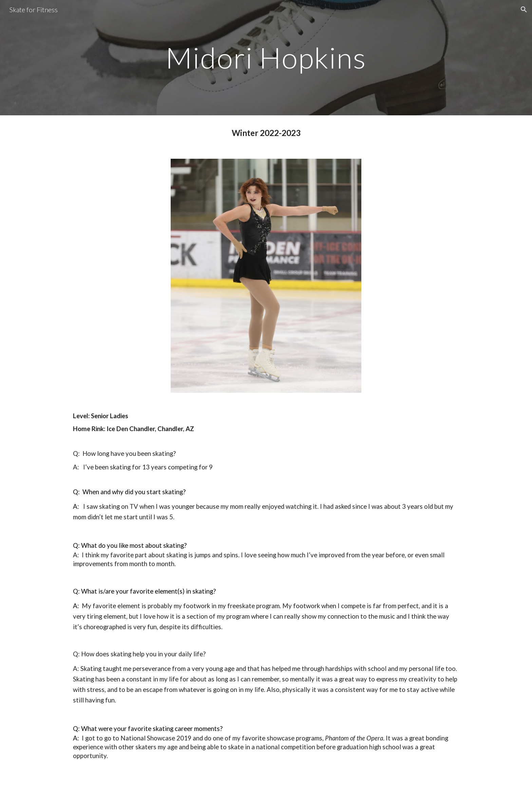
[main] (266, 57)
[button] (524, 9)
